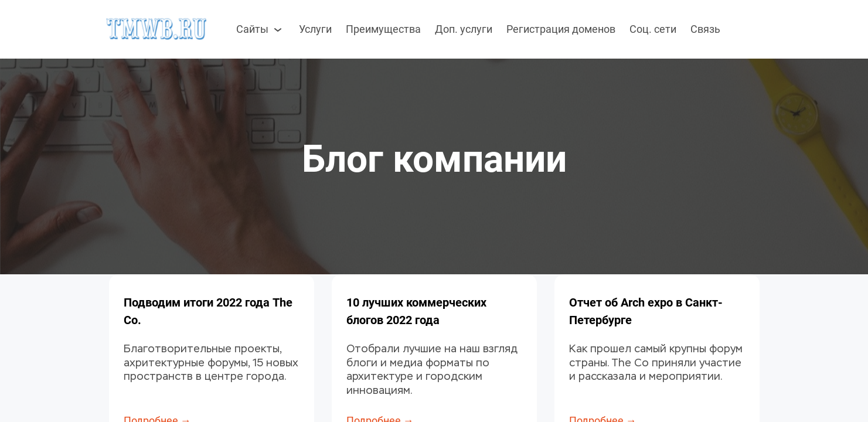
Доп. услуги (464, 29)
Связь (705, 29)
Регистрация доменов (561, 29)
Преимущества (383, 29)
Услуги (315, 29)
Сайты (261, 29)
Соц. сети (653, 29)
